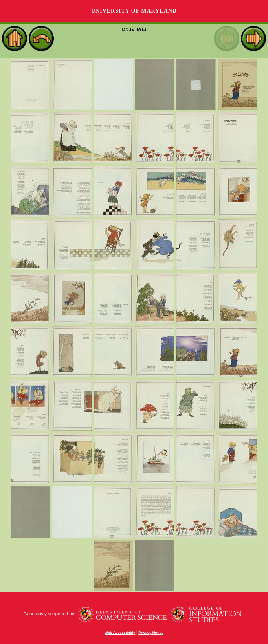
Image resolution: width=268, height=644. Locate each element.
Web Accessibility (120, 633)
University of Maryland (134, 11)
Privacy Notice (151, 633)
